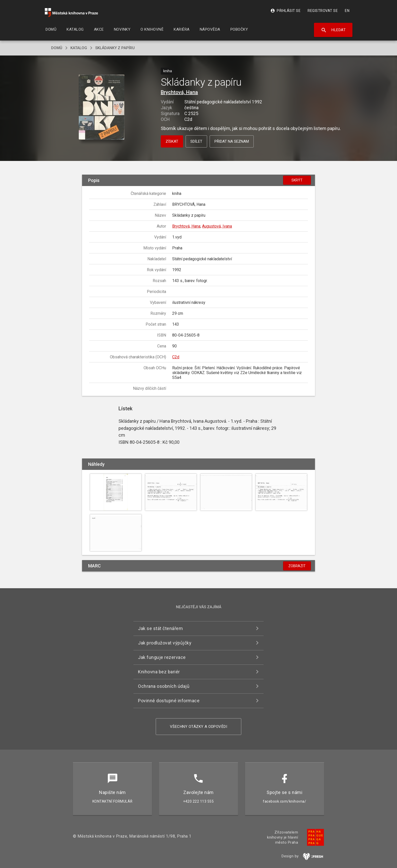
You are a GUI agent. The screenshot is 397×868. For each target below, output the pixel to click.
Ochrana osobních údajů (164, 686)
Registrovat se (323, 11)
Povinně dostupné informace (169, 701)
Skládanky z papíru (115, 48)
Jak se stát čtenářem (160, 628)
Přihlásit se (285, 11)
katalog (79, 48)
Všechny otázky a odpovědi (199, 727)
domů (57, 48)
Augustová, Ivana (217, 226)
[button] (102, 108)
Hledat (333, 30)
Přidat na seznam (232, 141)
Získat (172, 141)
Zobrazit (297, 566)
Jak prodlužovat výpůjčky (165, 643)
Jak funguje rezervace (162, 657)
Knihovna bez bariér (159, 672)
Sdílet (196, 141)
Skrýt (297, 180)
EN (347, 11)
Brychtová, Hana (179, 92)
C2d (176, 357)
